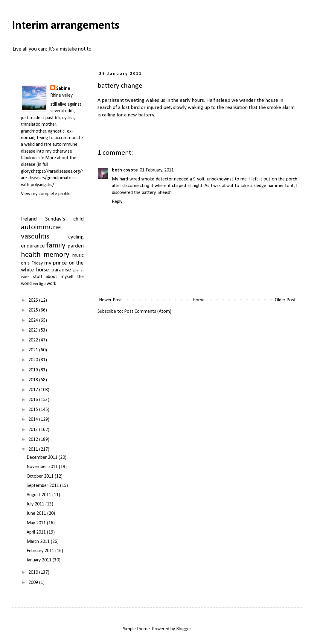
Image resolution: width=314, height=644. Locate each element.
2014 (34, 420)
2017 (34, 390)
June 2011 (37, 514)
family (56, 246)
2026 (34, 300)
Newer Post (110, 300)
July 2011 (36, 504)
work (51, 284)
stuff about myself (53, 277)
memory (57, 255)
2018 (34, 380)
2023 (34, 330)
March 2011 (39, 542)
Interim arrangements (66, 26)
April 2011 (37, 532)
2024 (34, 321)
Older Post (285, 300)
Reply (117, 202)
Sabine (63, 89)
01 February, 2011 (157, 170)
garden (76, 246)
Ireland (29, 219)
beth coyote (125, 170)
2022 (34, 340)
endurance (33, 246)
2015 (34, 410)
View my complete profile (46, 194)
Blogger (183, 629)
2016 (34, 400)
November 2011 (43, 467)
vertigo (39, 284)
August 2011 (39, 495)
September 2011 (43, 486)
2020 (34, 360)
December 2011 (43, 458)
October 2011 (41, 476)
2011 (34, 449)
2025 (34, 310)
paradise (61, 270)
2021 (34, 350)
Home (199, 300)
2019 (34, 370)
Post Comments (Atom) (148, 312)
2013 (34, 430)
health (31, 255)
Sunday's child (65, 219)
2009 (34, 583)
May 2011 (37, 523)
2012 (34, 440)
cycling (76, 237)
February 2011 (41, 551)
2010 (34, 572)
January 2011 (40, 560)
